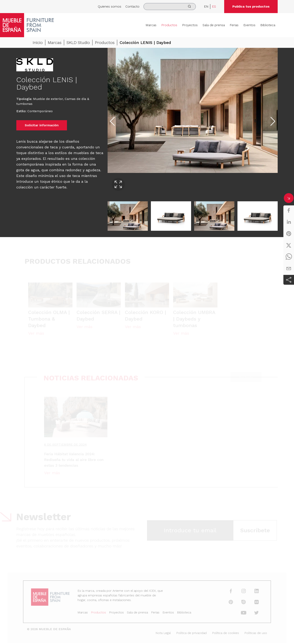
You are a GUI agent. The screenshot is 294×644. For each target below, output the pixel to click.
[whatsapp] (289, 257)
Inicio (38, 43)
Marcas (151, 25)
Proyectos (190, 25)
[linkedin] (289, 222)
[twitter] (289, 245)
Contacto (132, 6)
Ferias (234, 25)
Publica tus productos (251, 6)
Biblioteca (268, 25)
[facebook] (289, 210)
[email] (289, 269)
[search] (170, 7)
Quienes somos (110, 6)
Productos (169, 25)
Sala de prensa (214, 25)
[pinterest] (289, 234)
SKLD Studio (78, 43)
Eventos (249, 25)
